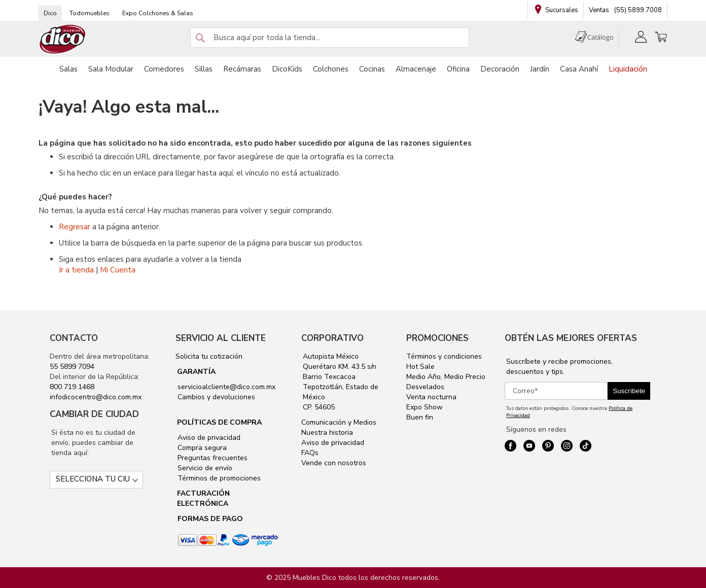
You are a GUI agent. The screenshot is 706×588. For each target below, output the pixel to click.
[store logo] (63, 39)
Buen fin (420, 417)
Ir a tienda (76, 270)
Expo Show (425, 407)
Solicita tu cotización (209, 356)
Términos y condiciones (444, 356)
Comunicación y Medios (339, 422)
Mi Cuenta (118, 270)
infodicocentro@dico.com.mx (96, 397)
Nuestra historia (327, 433)
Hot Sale (420, 367)
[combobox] (330, 38)
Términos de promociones (218, 478)
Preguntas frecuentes (211, 458)
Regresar (75, 227)
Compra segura (201, 448)
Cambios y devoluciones (215, 397)
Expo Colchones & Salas (158, 13)
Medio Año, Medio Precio (446, 377)
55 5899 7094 (72, 367)
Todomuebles (90, 13)
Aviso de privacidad (208, 438)
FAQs (310, 453)
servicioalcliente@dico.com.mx (226, 387)
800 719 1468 (72, 387)
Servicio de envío (204, 468)
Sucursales (562, 10)
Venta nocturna (431, 397)
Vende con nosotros (334, 463)
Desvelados (425, 387)
